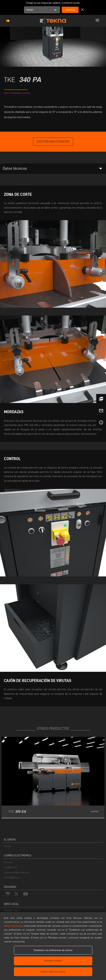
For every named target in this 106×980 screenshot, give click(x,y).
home (6, 93)
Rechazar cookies (53, 961)
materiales (15, 93)
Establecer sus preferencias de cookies (53, 950)
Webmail (8, 862)
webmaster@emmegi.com (17, 872)
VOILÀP (7, 846)
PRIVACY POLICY (12, 911)
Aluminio (26, 93)
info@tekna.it (10, 867)
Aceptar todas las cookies (53, 971)
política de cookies (13, 926)
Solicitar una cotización (53, 142)
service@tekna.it (12, 877)
